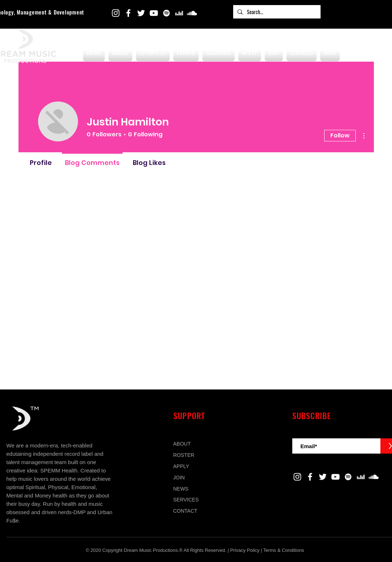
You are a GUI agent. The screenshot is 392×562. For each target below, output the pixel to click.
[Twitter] (141, 13)
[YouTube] (154, 13)
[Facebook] (128, 13)
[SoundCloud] (192, 13)
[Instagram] (116, 13)
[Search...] (276, 12)
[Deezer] (179, 13)
